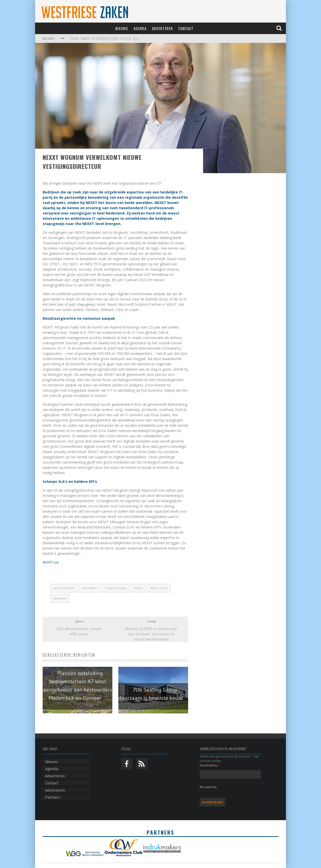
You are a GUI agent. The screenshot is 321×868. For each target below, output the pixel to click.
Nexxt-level (159, 588)
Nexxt (139, 588)
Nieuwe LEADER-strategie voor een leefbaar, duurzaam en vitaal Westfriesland (152, 634)
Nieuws (122, 28)
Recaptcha (208, 787)
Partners (53, 797)
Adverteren (162, 28)
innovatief (90, 588)
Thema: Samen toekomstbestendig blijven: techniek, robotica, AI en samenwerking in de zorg (139, 39)
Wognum (60, 598)
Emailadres (210, 765)
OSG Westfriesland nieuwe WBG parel (79, 631)
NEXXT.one (51, 562)
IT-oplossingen (116, 588)
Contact (186, 28)
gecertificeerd (64, 588)
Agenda (140, 28)
